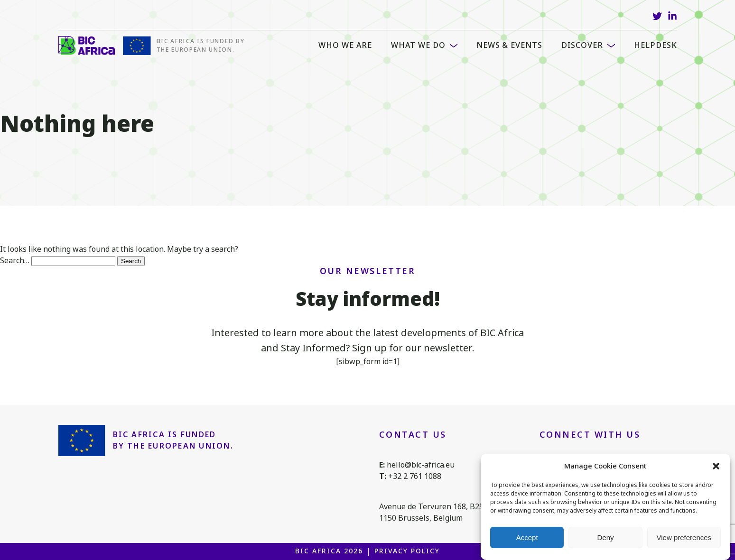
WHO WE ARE (345, 45)
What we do (418, 45)
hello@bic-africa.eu (421, 465)
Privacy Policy (407, 551)
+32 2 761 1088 (415, 476)
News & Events (509, 45)
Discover (582, 45)
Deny (605, 537)
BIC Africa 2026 (329, 551)
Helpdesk (656, 45)
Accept (527, 537)
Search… (15, 261)
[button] (716, 466)
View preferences (684, 537)
